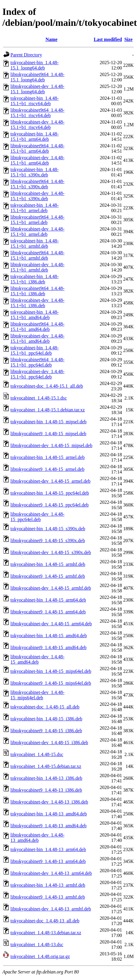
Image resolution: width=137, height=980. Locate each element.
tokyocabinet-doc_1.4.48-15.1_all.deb (47, 386)
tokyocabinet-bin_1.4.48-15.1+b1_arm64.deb (35, 136)
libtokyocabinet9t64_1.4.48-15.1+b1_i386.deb (37, 291)
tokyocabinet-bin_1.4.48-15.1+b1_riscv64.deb (35, 101)
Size (128, 39)
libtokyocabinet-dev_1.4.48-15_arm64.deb (51, 624)
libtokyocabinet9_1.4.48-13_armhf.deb (48, 897)
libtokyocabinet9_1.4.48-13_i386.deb (46, 790)
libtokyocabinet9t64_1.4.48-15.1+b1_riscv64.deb (37, 113)
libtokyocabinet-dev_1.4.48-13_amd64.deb (37, 838)
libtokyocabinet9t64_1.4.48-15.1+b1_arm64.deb (37, 148)
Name (52, 39)
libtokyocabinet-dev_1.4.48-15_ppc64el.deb (37, 517)
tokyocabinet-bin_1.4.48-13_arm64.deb (48, 849)
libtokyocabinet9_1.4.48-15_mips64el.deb (51, 683)
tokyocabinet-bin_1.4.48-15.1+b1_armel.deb (35, 208)
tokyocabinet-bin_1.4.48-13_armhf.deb (48, 885)
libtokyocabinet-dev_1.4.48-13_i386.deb (49, 802)
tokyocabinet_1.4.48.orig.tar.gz (40, 956)
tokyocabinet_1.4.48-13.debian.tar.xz (46, 933)
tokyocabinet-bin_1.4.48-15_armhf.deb (48, 564)
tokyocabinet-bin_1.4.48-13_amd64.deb (49, 814)
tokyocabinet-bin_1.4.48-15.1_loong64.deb (35, 65)
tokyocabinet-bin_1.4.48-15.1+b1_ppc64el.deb (35, 350)
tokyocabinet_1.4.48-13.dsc (37, 945)
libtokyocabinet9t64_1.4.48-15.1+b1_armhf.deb (37, 255)
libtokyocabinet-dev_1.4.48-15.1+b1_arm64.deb (37, 160)
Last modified (108, 39)
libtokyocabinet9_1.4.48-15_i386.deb (46, 731)
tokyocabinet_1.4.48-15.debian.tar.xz (46, 766)
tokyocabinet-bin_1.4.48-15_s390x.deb (48, 529)
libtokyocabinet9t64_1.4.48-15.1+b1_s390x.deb (37, 184)
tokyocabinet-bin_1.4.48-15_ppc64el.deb (50, 493)
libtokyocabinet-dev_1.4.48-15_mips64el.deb (37, 695)
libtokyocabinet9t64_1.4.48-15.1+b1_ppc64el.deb (37, 362)
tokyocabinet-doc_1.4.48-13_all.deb (45, 921)
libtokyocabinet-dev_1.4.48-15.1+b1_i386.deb (37, 303)
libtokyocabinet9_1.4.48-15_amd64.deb (49, 647)
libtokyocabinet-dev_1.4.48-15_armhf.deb (51, 588)
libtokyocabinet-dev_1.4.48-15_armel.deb (50, 481)
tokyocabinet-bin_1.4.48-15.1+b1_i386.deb (35, 279)
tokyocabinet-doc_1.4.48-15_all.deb (45, 707)
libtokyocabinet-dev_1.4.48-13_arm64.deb (51, 873)
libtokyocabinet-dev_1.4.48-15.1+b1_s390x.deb (37, 196)
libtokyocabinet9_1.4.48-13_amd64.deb (49, 826)
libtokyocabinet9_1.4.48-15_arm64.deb (48, 612)
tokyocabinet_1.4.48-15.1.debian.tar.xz (48, 410)
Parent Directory (26, 55)
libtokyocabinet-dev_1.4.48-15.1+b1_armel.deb (37, 232)
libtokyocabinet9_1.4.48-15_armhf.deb (48, 576)
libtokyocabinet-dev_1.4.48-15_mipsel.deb (51, 445)
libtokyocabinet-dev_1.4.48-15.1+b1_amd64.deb (37, 338)
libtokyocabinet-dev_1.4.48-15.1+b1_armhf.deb (37, 267)
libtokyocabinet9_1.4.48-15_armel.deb (47, 469)
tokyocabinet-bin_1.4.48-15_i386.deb (46, 719)
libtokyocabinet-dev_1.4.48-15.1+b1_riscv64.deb (37, 125)
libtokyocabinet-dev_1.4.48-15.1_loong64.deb (37, 89)
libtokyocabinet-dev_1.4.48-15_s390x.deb (51, 552)
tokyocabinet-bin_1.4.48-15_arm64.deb (48, 600)
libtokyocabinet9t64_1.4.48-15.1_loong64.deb (37, 77)
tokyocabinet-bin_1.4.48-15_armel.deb (48, 457)
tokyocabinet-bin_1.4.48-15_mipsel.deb (49, 422)
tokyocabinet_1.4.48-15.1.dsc (39, 398)
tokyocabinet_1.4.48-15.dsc (37, 754)
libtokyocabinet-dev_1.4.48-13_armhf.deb (51, 909)
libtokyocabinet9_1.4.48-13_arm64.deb (48, 861)
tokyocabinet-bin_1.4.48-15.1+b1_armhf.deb (35, 243)
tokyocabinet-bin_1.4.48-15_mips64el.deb (51, 671)
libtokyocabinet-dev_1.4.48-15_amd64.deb (37, 659)
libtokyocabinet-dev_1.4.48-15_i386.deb (49, 743)
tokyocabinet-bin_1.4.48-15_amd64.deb (49, 636)
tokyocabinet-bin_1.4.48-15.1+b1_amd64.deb (35, 315)
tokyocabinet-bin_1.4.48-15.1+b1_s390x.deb (35, 172)
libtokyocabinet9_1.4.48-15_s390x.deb (48, 541)
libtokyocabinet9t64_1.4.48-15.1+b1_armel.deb (37, 220)
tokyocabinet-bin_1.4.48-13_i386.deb (46, 778)
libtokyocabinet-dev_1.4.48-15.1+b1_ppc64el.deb (37, 374)
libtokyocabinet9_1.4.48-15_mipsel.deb (48, 434)
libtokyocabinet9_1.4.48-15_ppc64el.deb (50, 505)
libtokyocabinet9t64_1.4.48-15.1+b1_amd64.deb (37, 327)
